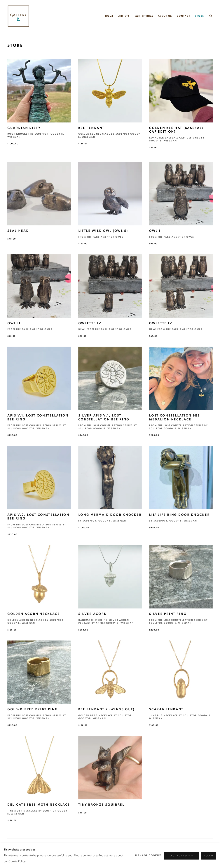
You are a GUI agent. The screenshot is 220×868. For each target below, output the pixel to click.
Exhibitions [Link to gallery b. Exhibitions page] (144, 16)
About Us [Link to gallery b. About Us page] (165, 16)
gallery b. (18, 16)
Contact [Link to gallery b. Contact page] (183, 16)
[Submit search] (211, 15)
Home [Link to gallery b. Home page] (109, 16)
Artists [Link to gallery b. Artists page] (124, 16)
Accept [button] (209, 856)
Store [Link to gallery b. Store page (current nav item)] (199, 16)
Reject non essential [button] (182, 856)
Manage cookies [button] (149, 855)
